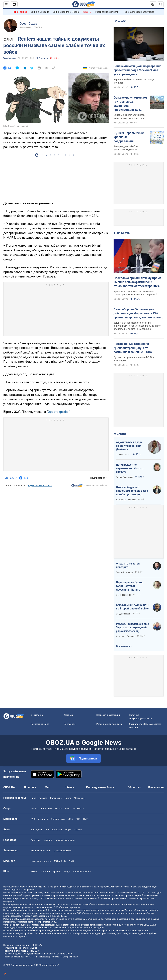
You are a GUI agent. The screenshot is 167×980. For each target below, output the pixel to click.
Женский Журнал (82, 872)
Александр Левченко (126, 500)
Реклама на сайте (40, 724)
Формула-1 (79, 809)
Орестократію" (59, 412)
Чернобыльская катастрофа (139, 12)
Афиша (34, 872)
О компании (37, 715)
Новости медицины (41, 861)
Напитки (47, 840)
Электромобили (54, 830)
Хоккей (59, 809)
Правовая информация (108, 715)
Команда (68, 715)
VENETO (87, 12)
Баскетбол (47, 809)
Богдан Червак (123, 614)
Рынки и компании (41, 851)
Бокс (68, 809)
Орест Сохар (28, 23)
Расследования (96, 787)
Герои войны (20, 12)
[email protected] (42, 957)
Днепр (68, 798)
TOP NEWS (122, 233)
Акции (68, 830)
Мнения (120, 434)
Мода (67, 872)
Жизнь (70, 787)
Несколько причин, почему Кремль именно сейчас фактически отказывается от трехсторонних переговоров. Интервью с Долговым (138, 282)
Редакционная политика (40, 485)
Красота (57, 872)
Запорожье (56, 798)
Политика (30, 787)
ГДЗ (33, 819)
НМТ (86, 819)
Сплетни (46, 872)
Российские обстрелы (107, 12)
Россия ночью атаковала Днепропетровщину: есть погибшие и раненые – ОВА (133, 348)
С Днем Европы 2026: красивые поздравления (129, 137)
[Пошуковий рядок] (161, 4)
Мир (47, 787)
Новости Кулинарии (65, 840)
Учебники (43, 819)
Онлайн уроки (58, 819)
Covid (71, 861)
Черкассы (79, 798)
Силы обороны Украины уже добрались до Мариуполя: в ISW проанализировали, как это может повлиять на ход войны (138, 314)
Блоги (111, 787)
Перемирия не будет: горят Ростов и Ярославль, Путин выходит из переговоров (132, 586)
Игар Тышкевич (123, 595)
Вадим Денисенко (124, 477)
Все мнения (123, 646)
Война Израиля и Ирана (66, 12)
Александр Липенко (126, 636)
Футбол (35, 809)
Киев (33, 798)
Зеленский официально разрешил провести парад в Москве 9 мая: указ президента (137, 70)
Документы (70, 724)
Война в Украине (40, 12)
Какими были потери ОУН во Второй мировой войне (132, 607)
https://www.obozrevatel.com (114, 887)
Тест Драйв (37, 830)
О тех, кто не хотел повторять (128, 565)
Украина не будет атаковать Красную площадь (134, 81)
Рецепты (35, 840)
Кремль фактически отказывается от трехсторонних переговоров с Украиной (135, 293)
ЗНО (78, 819)
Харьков (43, 798)
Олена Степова (123, 455)
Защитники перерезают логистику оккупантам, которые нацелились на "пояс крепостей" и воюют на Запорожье (137, 326)
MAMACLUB (60, 861)
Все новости (156, 787)
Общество (134, 787)
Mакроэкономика (63, 851)
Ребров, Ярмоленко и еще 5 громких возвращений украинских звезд (133, 627)
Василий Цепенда (124, 572)
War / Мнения (10, 58)
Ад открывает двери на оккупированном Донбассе (129, 446)
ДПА (71, 819)
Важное (120, 21)
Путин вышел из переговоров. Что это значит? (130, 468)
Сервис (78, 830)
